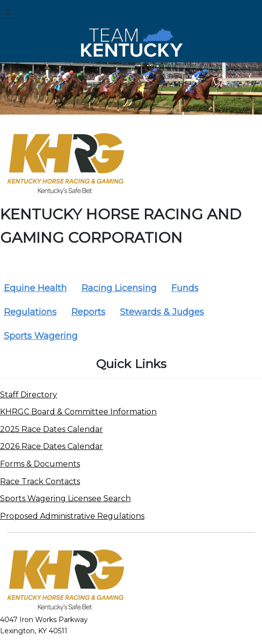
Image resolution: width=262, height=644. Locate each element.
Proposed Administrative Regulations (72, 516)
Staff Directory (29, 395)
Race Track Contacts (40, 481)
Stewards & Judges (162, 312)
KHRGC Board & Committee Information (78, 412)
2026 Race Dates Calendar (51, 446)
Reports (88, 312)
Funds (185, 288)
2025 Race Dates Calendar (51, 429)
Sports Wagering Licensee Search (65, 498)
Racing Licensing (119, 288)
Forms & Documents (40, 464)
